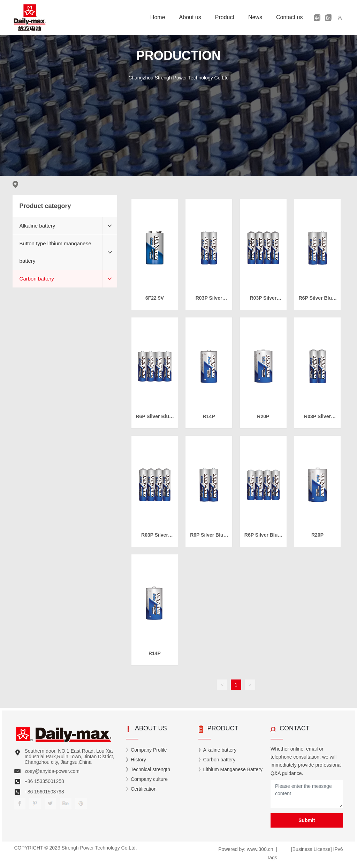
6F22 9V (155, 298)
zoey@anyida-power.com (52, 771)
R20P (263, 416)
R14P (209, 416)
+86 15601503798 (44, 792)
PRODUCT (223, 728)
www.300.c (258, 849)
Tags (272, 858)
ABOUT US (151, 728)
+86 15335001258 (44, 781)
